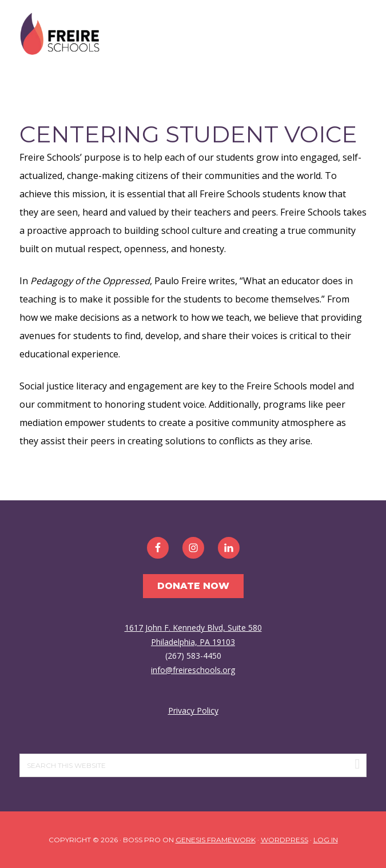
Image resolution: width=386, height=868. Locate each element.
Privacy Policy (193, 710)
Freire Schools (59, 34)
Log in (326, 840)
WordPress (284, 840)
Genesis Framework (216, 840)
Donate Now (193, 586)
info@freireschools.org (193, 670)
